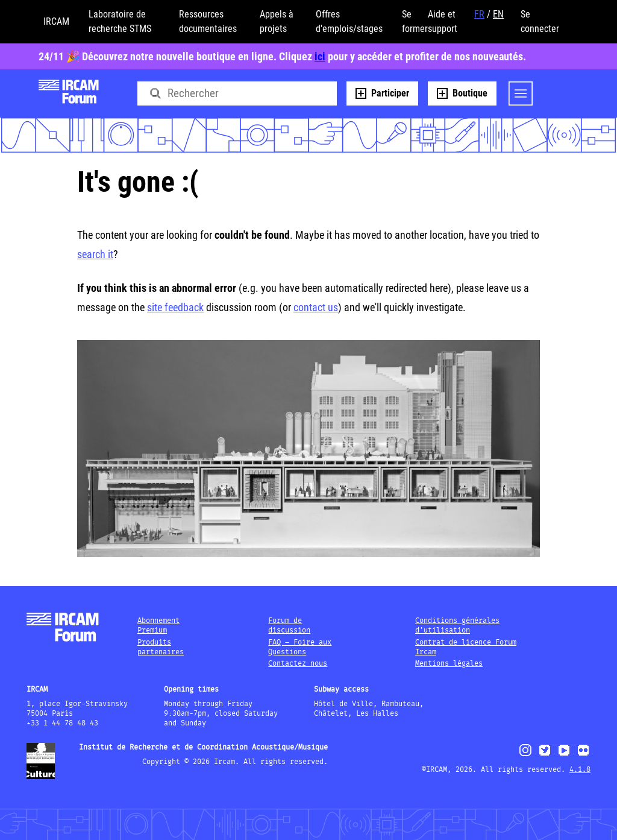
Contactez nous (298, 664)
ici (320, 56)
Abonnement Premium (158, 626)
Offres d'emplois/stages (349, 21)
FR (479, 14)
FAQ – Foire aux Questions (300, 647)
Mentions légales (449, 664)
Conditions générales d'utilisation (457, 626)
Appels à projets (277, 21)
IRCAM (56, 21)
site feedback (175, 307)
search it (95, 254)
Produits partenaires (161, 647)
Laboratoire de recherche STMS (120, 21)
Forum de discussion (289, 626)
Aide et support (443, 21)
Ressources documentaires (208, 21)
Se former (415, 21)
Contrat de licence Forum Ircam (466, 647)
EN (498, 14)
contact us (316, 307)
